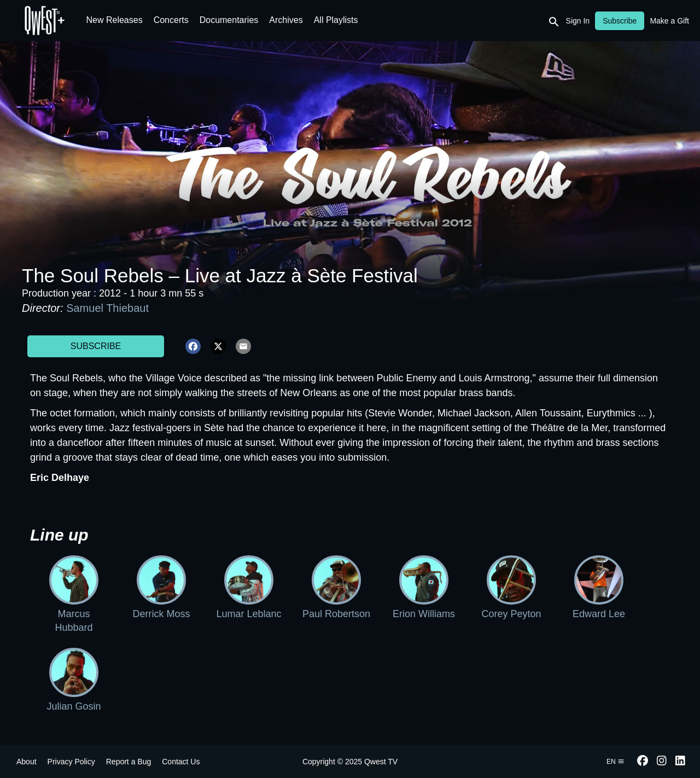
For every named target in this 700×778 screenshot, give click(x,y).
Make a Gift (669, 21)
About (27, 762)
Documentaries (229, 20)
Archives (286, 20)
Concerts (171, 20)
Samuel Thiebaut (107, 308)
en (616, 762)
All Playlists (336, 20)
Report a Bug (129, 762)
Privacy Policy (71, 762)
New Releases (115, 20)
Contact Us (181, 762)
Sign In (578, 21)
